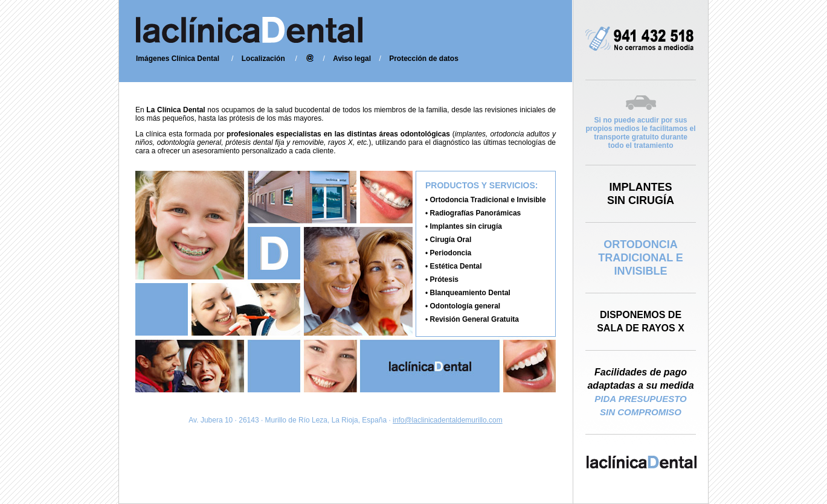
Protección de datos (424, 59)
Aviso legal (352, 59)
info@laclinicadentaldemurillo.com (448, 420)
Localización (263, 59)
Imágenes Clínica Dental (178, 59)
